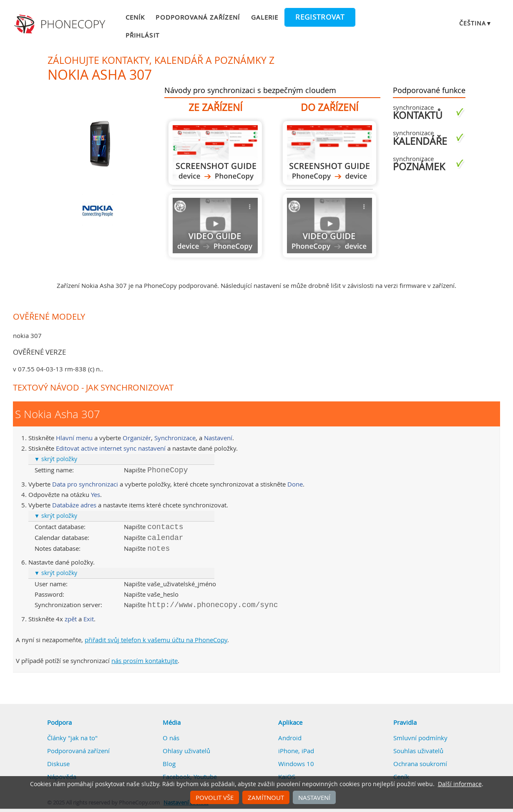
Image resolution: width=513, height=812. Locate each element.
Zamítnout (266, 797)
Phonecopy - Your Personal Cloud (61, 24)
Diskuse (58, 764)
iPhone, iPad (296, 751)
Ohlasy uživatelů (186, 751)
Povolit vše (215, 797)
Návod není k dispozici (215, 226)
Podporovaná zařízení (198, 17)
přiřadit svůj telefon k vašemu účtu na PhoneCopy (156, 640)
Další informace (460, 784)
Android (290, 738)
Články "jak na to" (72, 738)
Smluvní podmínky (420, 738)
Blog (169, 764)
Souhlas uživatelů (418, 751)
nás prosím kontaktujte (145, 661)
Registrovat (320, 17)
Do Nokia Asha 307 (329, 153)
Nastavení (314, 797)
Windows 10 (296, 764)
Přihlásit (142, 35)
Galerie (265, 17)
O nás (171, 738)
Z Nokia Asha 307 (215, 153)
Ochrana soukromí (420, 764)
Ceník (135, 17)
